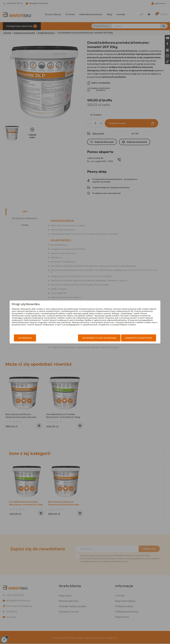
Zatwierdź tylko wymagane (93, 338)
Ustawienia (32, 338)
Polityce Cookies (112, 327)
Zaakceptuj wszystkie (132, 338)
